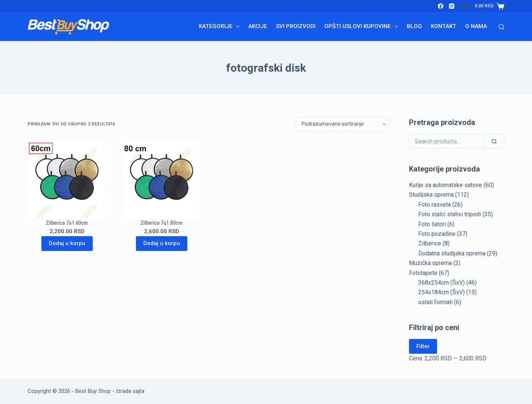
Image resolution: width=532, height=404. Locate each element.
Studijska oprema (431, 195)
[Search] (502, 27)
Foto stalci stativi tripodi (450, 214)
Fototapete (423, 273)
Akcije (258, 26)
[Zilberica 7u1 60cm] (67, 180)
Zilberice (430, 243)
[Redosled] (343, 124)
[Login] (465, 6)
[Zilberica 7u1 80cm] (161, 180)
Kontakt (444, 26)
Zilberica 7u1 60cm (67, 223)
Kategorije (221, 27)
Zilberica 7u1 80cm (162, 223)
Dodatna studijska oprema (452, 253)
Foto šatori (432, 224)
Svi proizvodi (296, 26)
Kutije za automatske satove (446, 185)
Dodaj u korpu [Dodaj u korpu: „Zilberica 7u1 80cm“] (162, 243)
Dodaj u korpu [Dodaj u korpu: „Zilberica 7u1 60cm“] (67, 243)
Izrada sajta (130, 391)
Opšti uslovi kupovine (363, 27)
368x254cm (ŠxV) (441, 283)
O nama (476, 26)
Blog (414, 26)
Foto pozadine (437, 234)
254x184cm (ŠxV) (441, 292)
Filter (423, 346)
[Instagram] (452, 6)
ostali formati (435, 302)
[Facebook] (441, 6)
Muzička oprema (430, 263)
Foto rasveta (434, 205)
